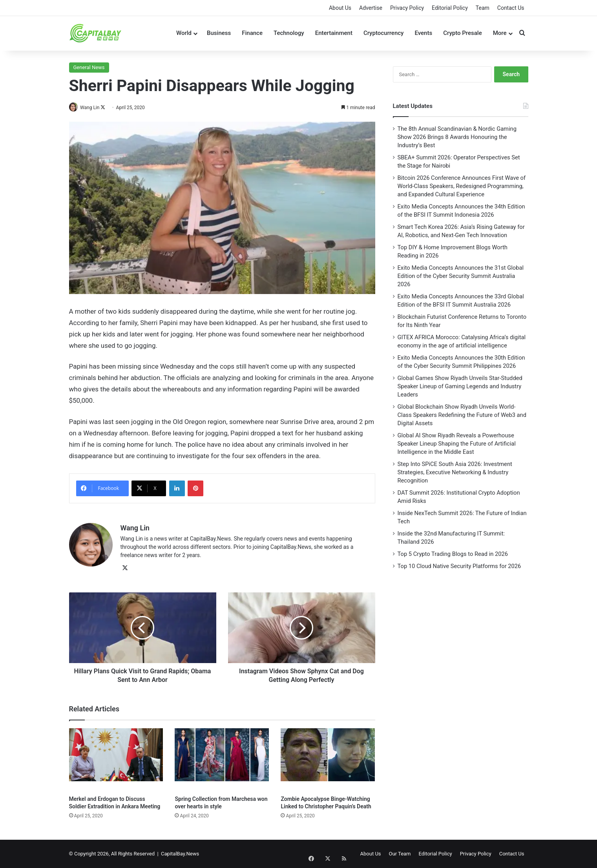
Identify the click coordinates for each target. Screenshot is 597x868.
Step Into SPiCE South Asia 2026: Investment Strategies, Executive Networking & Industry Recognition (455, 472)
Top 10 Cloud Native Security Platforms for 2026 (459, 566)
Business (219, 33)
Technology (289, 33)
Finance (252, 33)
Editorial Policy (450, 8)
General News (89, 67)
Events (423, 33)
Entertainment (334, 33)
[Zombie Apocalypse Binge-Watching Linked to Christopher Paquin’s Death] (328, 760)
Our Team (400, 854)
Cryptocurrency (384, 33)
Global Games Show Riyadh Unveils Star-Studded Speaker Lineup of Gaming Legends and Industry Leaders (460, 386)
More (500, 33)
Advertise (371, 8)
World (184, 33)
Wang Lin (93, 108)
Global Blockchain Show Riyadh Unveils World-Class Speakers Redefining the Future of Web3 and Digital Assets (462, 415)
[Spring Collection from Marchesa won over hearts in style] (222, 760)
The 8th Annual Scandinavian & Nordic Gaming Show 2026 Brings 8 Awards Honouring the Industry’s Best (457, 137)
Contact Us (511, 8)
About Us (340, 8)
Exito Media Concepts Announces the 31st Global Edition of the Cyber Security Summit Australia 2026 (461, 276)
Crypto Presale (463, 33)
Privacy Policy (407, 8)
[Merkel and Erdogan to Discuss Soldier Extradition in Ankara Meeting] (116, 760)
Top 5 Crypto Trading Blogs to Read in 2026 (453, 554)
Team (483, 8)
